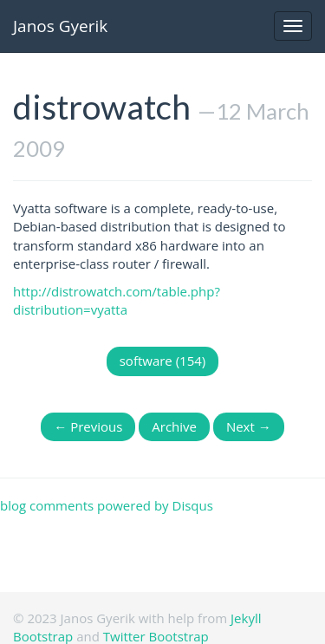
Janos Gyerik (60, 26)
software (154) (163, 361)
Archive (174, 426)
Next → (249, 426)
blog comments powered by (107, 505)
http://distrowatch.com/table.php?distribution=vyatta (117, 300)
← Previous (88, 426)
